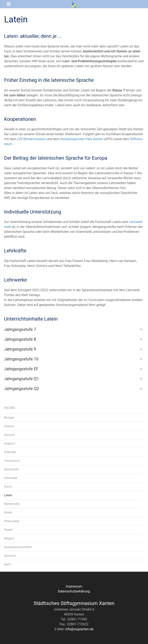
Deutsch (9, 435)
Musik (8, 512)
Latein (8, 495)
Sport (8, 564)
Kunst (8, 487)
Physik (8, 530)
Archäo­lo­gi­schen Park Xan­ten (82, 139)
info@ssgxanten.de (79, 629)
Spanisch (10, 556)
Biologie (9, 418)
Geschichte (11, 469)
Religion (9, 538)
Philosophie (12, 521)
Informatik (11, 478)
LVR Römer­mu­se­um (32, 139)
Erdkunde (10, 452)
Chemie (9, 426)
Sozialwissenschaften (18, 547)
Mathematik (12, 504)
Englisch (10, 443)
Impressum (74, 586)
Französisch (12, 461)
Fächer (9, 408)
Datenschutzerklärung (74, 591)
